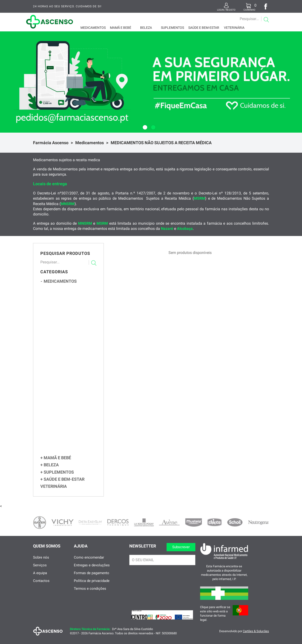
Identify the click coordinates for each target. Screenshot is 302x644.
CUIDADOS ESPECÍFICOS (67, 457)
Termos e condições (90, 594)
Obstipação (63, 354)
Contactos (41, 587)
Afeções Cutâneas (66, 406)
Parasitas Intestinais (70, 368)
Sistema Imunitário (68, 319)
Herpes (60, 430)
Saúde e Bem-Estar (204, 28)
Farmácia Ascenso (51, 143)
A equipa (40, 579)
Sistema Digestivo (66, 334)
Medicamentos (93, 28)
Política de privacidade (92, 587)
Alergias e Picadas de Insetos (72, 384)
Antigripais (63, 324)
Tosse (59, 309)
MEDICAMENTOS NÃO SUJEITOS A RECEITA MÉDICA (161, 143)
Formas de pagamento (92, 579)
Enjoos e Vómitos (67, 349)
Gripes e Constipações (69, 299)
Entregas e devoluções (92, 571)
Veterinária (234, 28)
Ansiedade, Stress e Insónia (72, 389)
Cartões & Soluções (256, 637)
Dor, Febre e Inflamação (69, 395)
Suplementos (172, 28)
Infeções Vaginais (65, 440)
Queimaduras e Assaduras (73, 421)
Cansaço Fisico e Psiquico (71, 451)
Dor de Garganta (67, 314)
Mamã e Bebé (121, 28)
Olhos (55, 400)
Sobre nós (41, 563)
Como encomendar (89, 563)
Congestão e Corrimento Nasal (74, 304)
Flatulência (63, 344)
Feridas (60, 425)
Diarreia (60, 359)
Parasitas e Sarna (67, 435)
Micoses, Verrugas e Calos (73, 416)
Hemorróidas (64, 364)
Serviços (40, 571)
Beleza (146, 28)
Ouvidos (57, 378)
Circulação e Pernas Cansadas (72, 446)
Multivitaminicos (64, 294)
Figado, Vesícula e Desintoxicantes (74, 373)
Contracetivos (63, 329)
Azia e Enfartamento (69, 339)
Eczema (60, 411)
